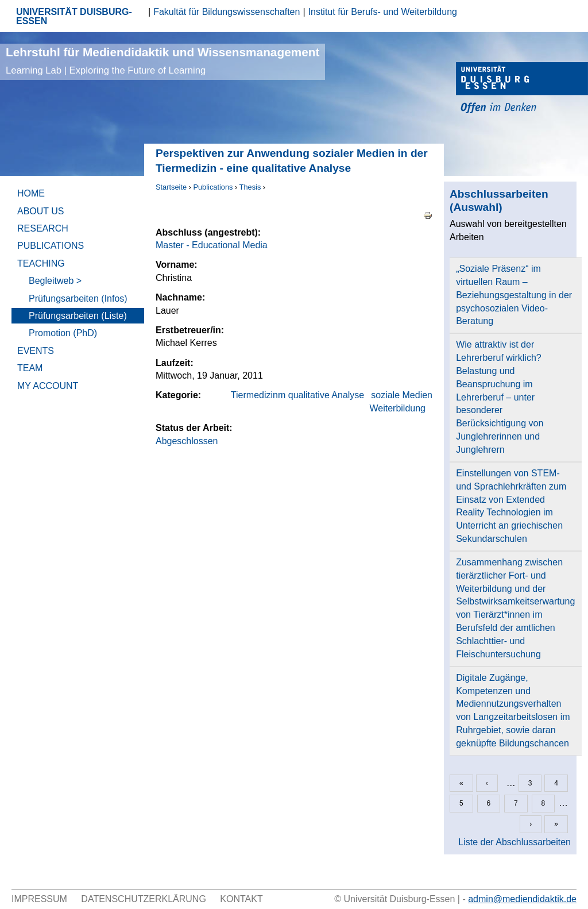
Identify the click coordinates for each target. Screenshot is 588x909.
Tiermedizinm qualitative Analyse (297, 395)
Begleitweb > (55, 281)
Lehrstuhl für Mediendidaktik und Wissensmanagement (163, 61)
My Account (48, 386)
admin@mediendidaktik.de (522, 899)
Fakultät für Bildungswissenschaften (227, 12)
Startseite (171, 187)
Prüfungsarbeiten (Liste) (78, 316)
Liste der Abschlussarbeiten (514, 842)
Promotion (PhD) (63, 333)
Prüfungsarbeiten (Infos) (78, 298)
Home (31, 193)
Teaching (41, 263)
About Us (41, 211)
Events (36, 351)
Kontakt (241, 899)
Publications (213, 187)
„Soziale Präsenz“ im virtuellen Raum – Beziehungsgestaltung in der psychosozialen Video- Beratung (514, 295)
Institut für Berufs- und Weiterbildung (383, 12)
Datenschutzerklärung (144, 899)
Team (30, 368)
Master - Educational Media (212, 245)
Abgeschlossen (187, 441)
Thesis (250, 187)
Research (43, 228)
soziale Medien (402, 395)
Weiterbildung (397, 408)
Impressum (39, 899)
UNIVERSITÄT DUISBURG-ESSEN (74, 16)
